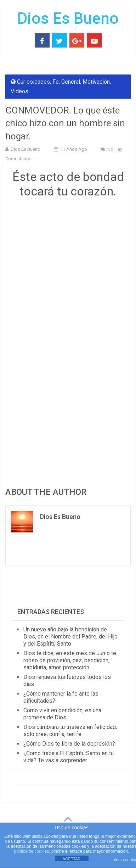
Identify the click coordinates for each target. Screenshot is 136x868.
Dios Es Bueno (68, 18)
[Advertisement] (68, 288)
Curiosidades (33, 82)
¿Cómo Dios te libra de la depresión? (69, 744)
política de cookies (32, 851)
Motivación (96, 82)
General (71, 82)
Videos (19, 91)
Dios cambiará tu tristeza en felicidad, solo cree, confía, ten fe (70, 731)
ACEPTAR (71, 859)
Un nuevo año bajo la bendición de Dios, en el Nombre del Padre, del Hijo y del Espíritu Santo (70, 637)
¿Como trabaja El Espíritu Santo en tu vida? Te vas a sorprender (69, 757)
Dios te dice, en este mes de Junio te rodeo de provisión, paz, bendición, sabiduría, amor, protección (70, 660)
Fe (56, 82)
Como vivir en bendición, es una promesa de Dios (62, 714)
